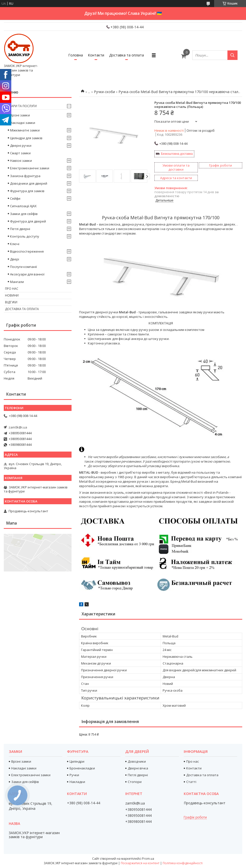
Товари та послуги (21, 106)
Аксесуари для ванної (27, 274)
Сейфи (15, 198)
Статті (191, 782)
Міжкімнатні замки (25, 130)
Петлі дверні (20, 229)
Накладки (77, 782)
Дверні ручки (21, 146)
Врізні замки (20, 115)
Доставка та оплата (127, 55)
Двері (15, 259)
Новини (12, 295)
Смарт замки (20, 153)
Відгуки (11, 302)
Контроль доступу (25, 236)
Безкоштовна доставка (177, 154)
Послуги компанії (23, 267)
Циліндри (77, 761)
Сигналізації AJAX (23, 206)
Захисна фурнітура (25, 176)
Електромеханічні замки (30, 168)
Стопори (135, 782)
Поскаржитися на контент (140, 863)
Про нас (12, 289)
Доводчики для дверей (29, 183)
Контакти (96, 55)
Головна (76, 55)
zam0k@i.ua (18, 427)
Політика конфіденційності (183, 863)
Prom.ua (148, 859)
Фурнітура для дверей (28, 221)
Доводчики (137, 761)
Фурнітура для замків (27, 191)
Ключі (15, 244)
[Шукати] (232, 55)
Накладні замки (23, 123)
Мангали (17, 282)
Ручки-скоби (104, 92)
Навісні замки (21, 161)
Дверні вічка (138, 768)
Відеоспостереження (27, 251)
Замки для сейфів (24, 214)
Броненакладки (82, 768)
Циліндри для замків (26, 138)
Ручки (74, 775)
